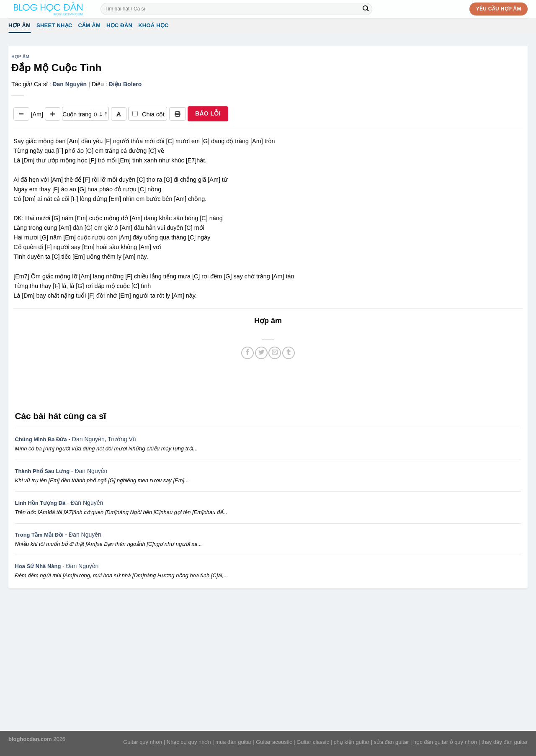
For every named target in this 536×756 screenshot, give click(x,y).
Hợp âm (19, 25)
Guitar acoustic (274, 742)
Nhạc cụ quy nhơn (189, 742)
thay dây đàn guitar (505, 742)
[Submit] (366, 9)
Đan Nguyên (70, 84)
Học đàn (119, 25)
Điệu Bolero (125, 84)
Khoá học (153, 25)
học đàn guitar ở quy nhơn (445, 742)
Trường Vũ (122, 439)
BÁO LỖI (208, 113)
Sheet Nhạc (54, 25)
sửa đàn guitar (392, 742)
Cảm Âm (89, 25)
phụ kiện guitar (351, 742)
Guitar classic (313, 742)
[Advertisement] (268, 384)
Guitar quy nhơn (143, 742)
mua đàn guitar (233, 742)
